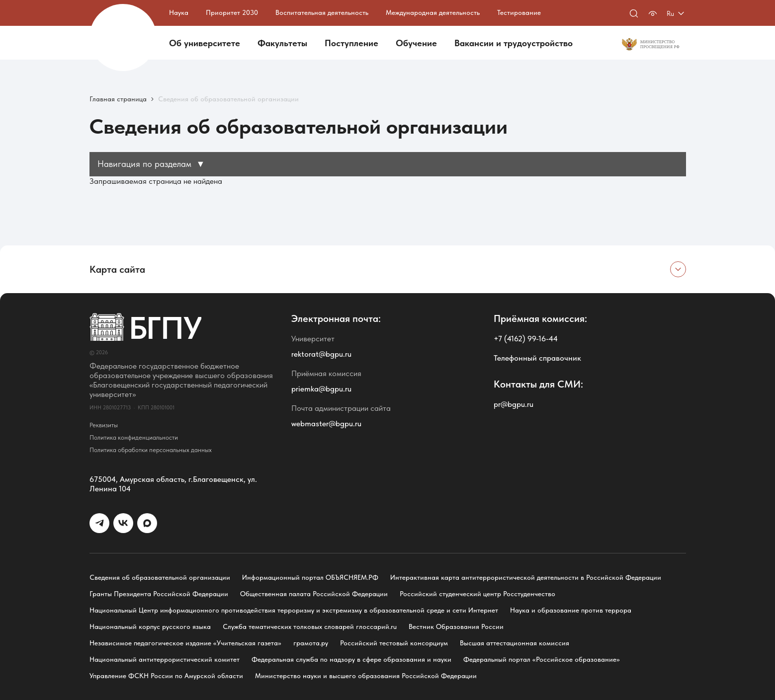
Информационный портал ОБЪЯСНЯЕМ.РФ (310, 577)
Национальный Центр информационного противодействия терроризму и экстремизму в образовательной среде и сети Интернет (294, 610)
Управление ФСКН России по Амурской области (166, 676)
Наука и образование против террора (571, 610)
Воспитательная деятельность (322, 12)
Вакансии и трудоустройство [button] (514, 43)
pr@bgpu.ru (514, 404)
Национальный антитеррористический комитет (165, 659)
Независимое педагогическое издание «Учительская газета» (185, 643)
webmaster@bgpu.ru (326, 424)
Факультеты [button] (282, 43)
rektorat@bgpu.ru (321, 354)
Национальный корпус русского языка (150, 626)
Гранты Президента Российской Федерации (159, 594)
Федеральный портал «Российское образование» (542, 659)
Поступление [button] (351, 43)
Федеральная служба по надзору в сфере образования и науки (351, 659)
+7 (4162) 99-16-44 (526, 339)
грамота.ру (311, 643)
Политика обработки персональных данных (151, 450)
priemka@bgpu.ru (321, 389)
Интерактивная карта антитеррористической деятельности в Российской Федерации (526, 577)
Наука (179, 12)
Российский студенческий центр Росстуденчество (477, 594)
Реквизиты (104, 425)
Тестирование (519, 12)
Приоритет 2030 (232, 12)
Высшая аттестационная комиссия (515, 643)
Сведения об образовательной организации (160, 577)
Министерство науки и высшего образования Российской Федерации (366, 676)
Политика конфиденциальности (134, 437)
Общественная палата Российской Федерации (314, 594)
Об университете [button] (205, 43)
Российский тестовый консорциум (394, 643)
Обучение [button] (416, 43)
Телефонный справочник (537, 358)
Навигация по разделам (151, 164)
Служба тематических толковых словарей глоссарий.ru (310, 626)
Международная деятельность (433, 12)
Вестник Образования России (456, 626)
